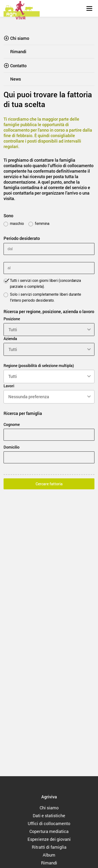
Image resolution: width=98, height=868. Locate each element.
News (16, 79)
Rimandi (18, 52)
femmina (39, 224)
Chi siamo (20, 38)
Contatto (18, 66)
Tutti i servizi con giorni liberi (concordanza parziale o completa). (42, 284)
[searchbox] (49, 376)
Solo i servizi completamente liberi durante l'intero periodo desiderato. (42, 297)
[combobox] (49, 377)
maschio (14, 224)
